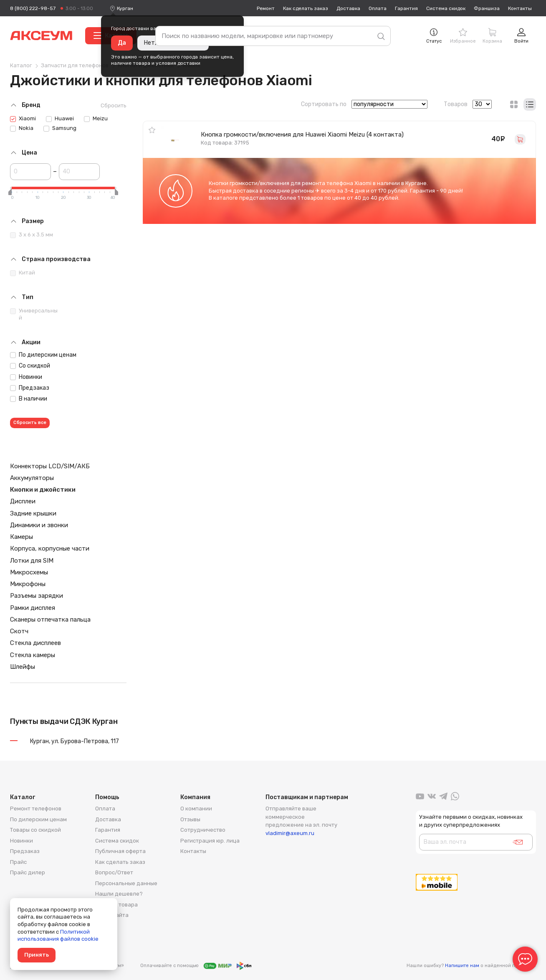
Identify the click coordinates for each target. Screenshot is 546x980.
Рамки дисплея (33, 608)
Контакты (520, 8)
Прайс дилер (28, 872)
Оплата (378, 8)
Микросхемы (29, 572)
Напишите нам (462, 966)
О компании (196, 809)
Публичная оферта (120, 851)
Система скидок (446, 8)
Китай (23, 273)
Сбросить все (30, 423)
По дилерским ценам (43, 355)
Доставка (348, 8)
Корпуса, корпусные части (50, 548)
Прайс (18, 862)
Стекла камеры (33, 655)
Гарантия (406, 8)
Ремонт (266, 8)
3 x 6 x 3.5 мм (32, 235)
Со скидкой (30, 366)
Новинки (26, 377)
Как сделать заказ (306, 8)
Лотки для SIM (32, 561)
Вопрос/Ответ (114, 872)
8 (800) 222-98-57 (33, 8)
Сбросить (114, 105)
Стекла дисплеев (35, 643)
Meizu (96, 119)
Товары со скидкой (35, 830)
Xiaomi (23, 119)
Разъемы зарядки (37, 596)
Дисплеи (23, 501)
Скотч (19, 631)
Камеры (21, 537)
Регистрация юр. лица (210, 841)
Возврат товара (116, 905)
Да (122, 43)
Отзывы (190, 819)
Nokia (22, 128)
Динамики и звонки (39, 525)
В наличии (29, 399)
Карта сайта (112, 915)
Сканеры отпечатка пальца (50, 619)
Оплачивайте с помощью (196, 966)
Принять (37, 955)
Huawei (60, 119)
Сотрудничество (203, 830)
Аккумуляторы (32, 478)
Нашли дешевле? (119, 894)
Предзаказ (30, 388)
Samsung (60, 128)
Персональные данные (126, 883)
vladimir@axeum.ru (290, 833)
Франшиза (487, 8)
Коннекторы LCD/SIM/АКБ (50, 466)
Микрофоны (28, 584)
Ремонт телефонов (36, 809)
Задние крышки (33, 513)
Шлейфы (23, 667)
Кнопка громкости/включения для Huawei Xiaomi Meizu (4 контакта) (302, 135)
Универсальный (34, 314)
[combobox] (125, 8)
